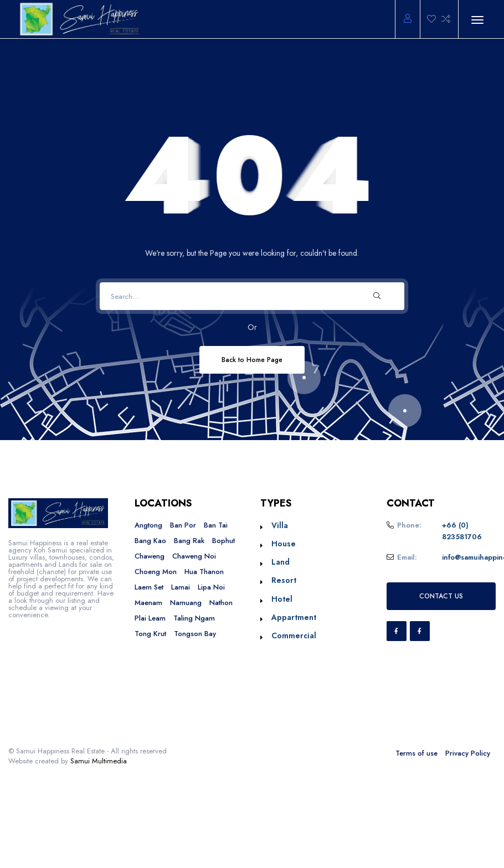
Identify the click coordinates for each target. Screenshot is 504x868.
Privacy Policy (468, 753)
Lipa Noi (211, 587)
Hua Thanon (204, 572)
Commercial (294, 635)
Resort (284, 580)
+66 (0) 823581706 (462, 531)
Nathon (221, 603)
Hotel (282, 599)
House (284, 544)
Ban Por (183, 525)
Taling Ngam (194, 618)
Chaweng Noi (194, 556)
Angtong (148, 525)
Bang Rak (189, 541)
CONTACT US (441, 596)
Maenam (148, 603)
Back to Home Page (252, 360)
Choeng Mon (156, 572)
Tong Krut (150, 634)
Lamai (181, 587)
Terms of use (416, 753)
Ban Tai (216, 525)
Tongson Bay (195, 634)
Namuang (186, 603)
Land (281, 562)
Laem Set (149, 587)
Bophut (223, 541)
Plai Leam (150, 618)
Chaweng (150, 556)
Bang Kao (150, 541)
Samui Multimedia (99, 761)
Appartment (294, 617)
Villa (280, 525)
